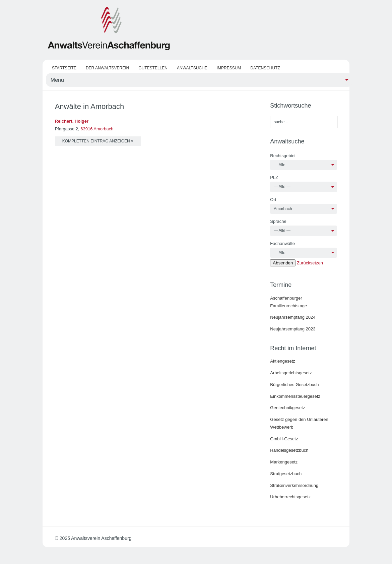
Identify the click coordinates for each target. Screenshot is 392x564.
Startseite (64, 68)
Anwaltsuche (192, 68)
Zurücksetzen (310, 263)
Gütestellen (153, 68)
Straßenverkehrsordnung (294, 485)
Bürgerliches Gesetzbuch (294, 385)
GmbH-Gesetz (284, 439)
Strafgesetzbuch (286, 474)
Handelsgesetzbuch (289, 450)
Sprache (278, 221)
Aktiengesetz (282, 361)
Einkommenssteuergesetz (295, 396)
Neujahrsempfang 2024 (293, 317)
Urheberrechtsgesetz (290, 497)
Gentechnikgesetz (287, 408)
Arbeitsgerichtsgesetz (291, 373)
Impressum (229, 68)
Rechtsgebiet (283, 156)
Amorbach (103, 129)
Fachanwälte (282, 243)
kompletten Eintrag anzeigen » (98, 141)
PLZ (274, 177)
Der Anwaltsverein (107, 68)
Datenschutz (265, 68)
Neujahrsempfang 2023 (293, 329)
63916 (86, 129)
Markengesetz (284, 462)
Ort (273, 200)
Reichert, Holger (72, 121)
